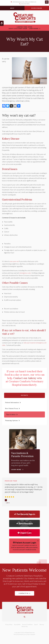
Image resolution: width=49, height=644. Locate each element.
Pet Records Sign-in (25, 514)
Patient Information (12, 402)
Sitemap (42, 625)
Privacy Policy (9, 625)
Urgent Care (25, 533)
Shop (12, 8)
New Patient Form (11, 408)
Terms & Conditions (27, 625)
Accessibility (17, 625)
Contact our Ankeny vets (28, 378)
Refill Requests (25, 523)
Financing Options (11, 420)
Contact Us (24, 593)
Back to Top (25, 626)
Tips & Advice (11, 414)
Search (36, 625)
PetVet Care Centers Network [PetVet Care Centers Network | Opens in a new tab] (27, 634)
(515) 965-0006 (25, 4)
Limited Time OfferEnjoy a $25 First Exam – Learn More (24, 28)
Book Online (37, 8)
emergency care (25, 273)
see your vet (14, 261)
